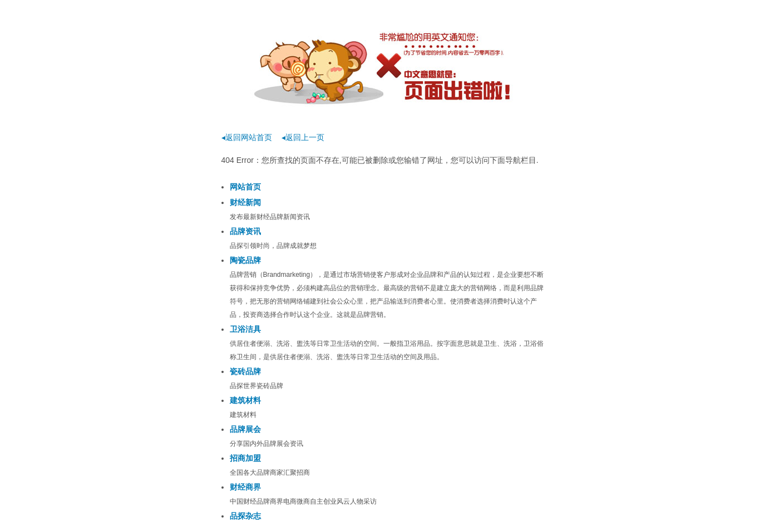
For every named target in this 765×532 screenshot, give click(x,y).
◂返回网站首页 (247, 137)
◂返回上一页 (303, 137)
